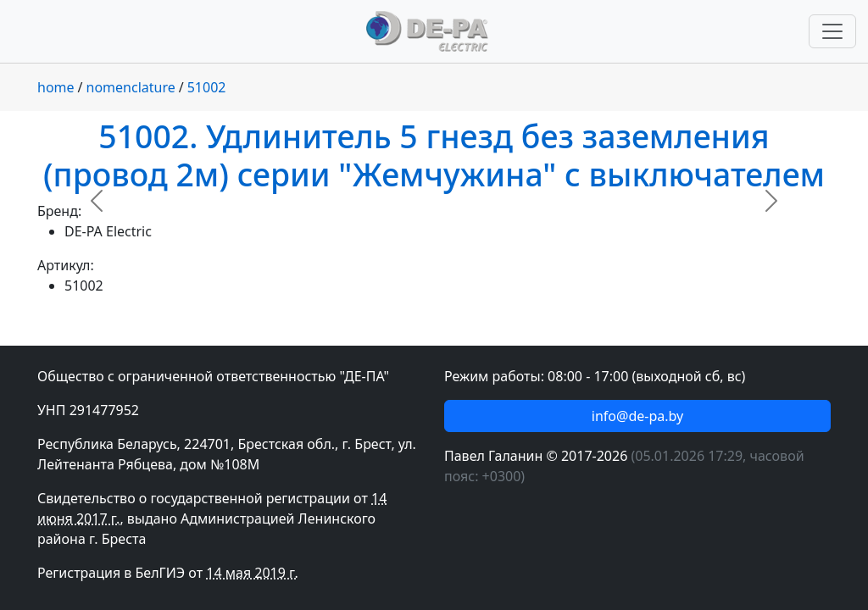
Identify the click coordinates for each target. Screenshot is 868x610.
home (56, 87)
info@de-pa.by (637, 416)
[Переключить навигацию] (832, 31)
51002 (207, 87)
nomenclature (131, 87)
